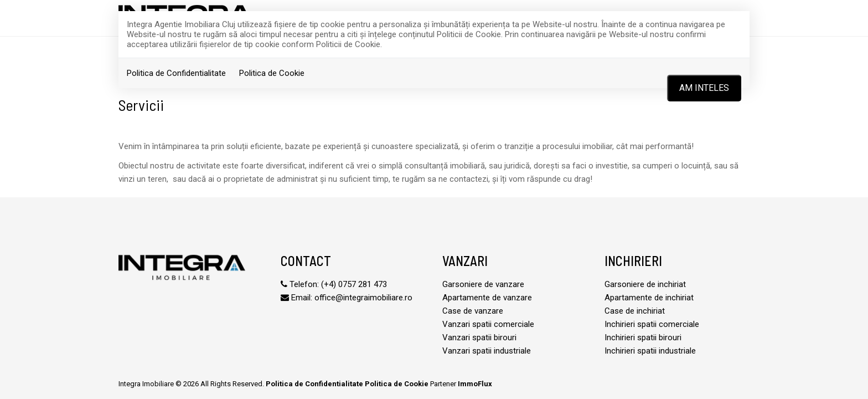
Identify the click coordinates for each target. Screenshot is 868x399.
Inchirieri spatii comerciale (652, 324)
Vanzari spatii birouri (479, 337)
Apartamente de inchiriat (649, 298)
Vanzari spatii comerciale (488, 324)
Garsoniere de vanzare (483, 284)
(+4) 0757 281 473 (354, 284)
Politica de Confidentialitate (176, 73)
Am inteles (704, 88)
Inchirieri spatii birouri (643, 337)
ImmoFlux (475, 384)
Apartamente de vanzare (487, 298)
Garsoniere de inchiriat (645, 284)
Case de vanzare (473, 311)
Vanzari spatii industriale (487, 351)
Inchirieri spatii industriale (650, 351)
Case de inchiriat (635, 311)
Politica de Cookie (272, 73)
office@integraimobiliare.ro (363, 298)
